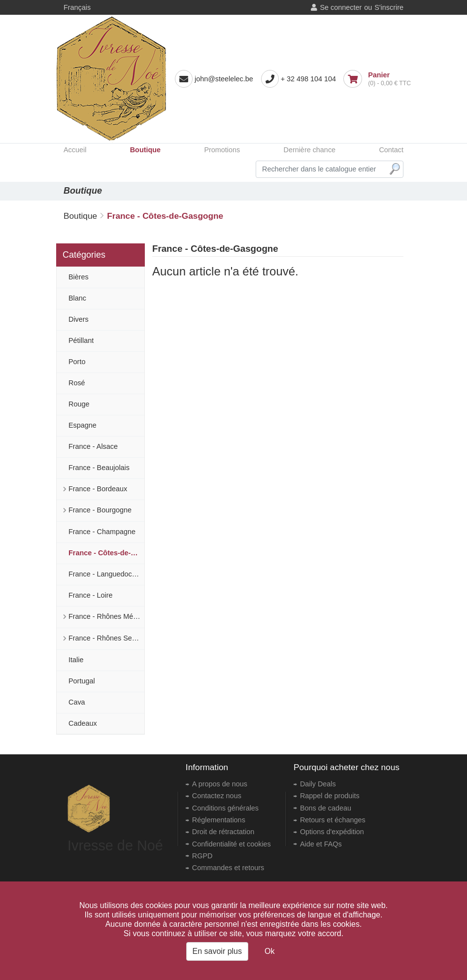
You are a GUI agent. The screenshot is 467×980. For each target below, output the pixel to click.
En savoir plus (217, 951)
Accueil (75, 150)
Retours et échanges (333, 820)
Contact (391, 150)
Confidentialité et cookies (232, 844)
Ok (269, 951)
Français (77, 7)
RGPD (202, 856)
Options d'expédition (332, 832)
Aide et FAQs (321, 844)
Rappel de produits (330, 796)
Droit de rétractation (223, 832)
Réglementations (219, 820)
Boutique (145, 150)
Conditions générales (225, 808)
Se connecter (341, 7)
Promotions (222, 150)
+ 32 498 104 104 (308, 79)
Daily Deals (318, 784)
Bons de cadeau (326, 808)
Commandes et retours (228, 868)
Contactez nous (217, 796)
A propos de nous (220, 784)
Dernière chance (309, 150)
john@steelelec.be (224, 79)
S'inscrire (389, 7)
